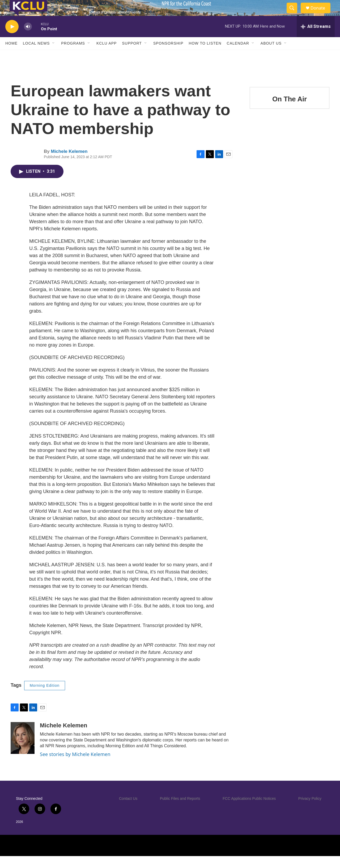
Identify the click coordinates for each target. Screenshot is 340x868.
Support (132, 55)
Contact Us (128, 810)
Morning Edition (45, 697)
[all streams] (316, 38)
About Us (271, 55)
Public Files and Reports (180, 810)
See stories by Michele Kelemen (75, 766)
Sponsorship (168, 55)
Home (11, 55)
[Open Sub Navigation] (54, 55)
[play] (12, 39)
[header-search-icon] (294, 14)
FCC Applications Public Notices (249, 810)
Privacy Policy (310, 810)
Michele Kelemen (69, 163)
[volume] (28, 39)
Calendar (238, 55)
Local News (36, 55)
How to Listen (205, 55)
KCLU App (107, 55)
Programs (73, 55)
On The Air (290, 111)
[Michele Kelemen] (23, 750)
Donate (321, 14)
